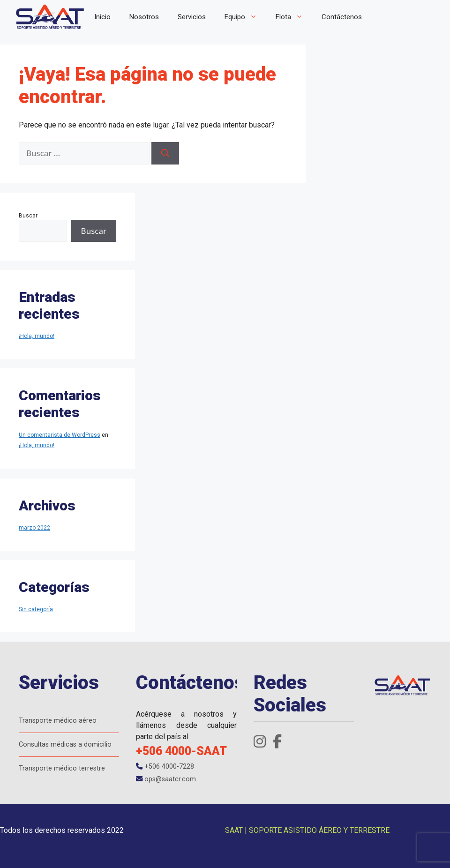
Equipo (245, 17)
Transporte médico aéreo (58, 721)
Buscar (28, 216)
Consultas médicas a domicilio (65, 745)
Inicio (102, 17)
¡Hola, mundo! (37, 336)
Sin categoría (36, 609)
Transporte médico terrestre (62, 768)
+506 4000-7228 (165, 767)
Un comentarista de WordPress (60, 435)
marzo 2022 (34, 528)
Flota (294, 17)
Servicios (192, 17)
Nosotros (144, 17)
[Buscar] (165, 153)
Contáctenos (342, 17)
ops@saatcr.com (166, 779)
